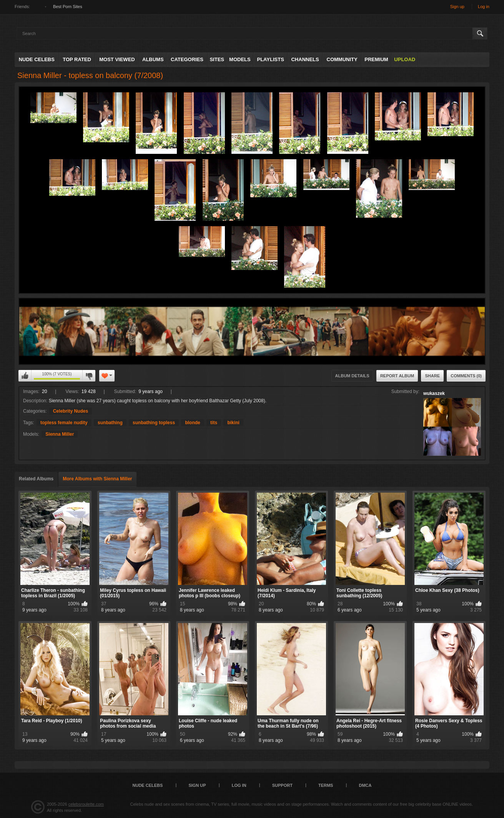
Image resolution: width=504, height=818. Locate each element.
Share (432, 376)
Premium (376, 59)
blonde (192, 423)
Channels (305, 59)
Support (282, 785)
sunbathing (110, 423)
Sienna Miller (60, 434)
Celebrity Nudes (71, 411)
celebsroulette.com (86, 804)
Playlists (270, 59)
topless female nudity (64, 423)
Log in (484, 7)
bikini (233, 423)
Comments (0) (466, 376)
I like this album (25, 376)
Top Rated (77, 59)
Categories (187, 59)
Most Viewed (117, 59)
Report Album (397, 376)
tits (214, 423)
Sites (217, 59)
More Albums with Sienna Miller (97, 479)
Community (342, 59)
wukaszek (434, 393)
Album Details (352, 376)
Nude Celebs (37, 59)
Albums (153, 59)
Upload (405, 59)
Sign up (457, 7)
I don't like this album (89, 376)
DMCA (365, 785)
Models (240, 59)
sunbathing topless (154, 423)
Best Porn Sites (68, 7)
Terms (326, 785)
